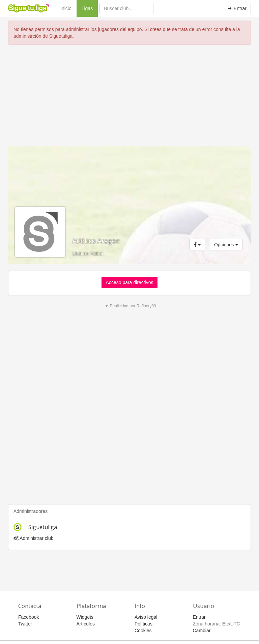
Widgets (85, 617)
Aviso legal (146, 617)
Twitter (25, 624)
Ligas (90, 8)
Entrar (237, 8)
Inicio (66, 8)
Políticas (143, 624)
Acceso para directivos (130, 282)
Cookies (143, 631)
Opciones (226, 245)
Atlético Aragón (96, 241)
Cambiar (202, 631)
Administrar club (33, 538)
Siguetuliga (43, 527)
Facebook (28, 617)
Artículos (86, 624)
